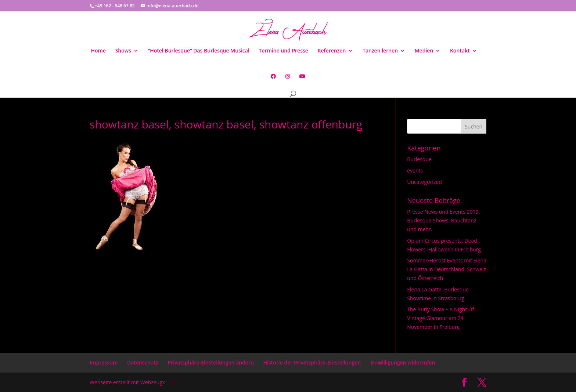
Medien (424, 51)
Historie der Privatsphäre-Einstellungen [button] (312, 362)
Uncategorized (424, 182)
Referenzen (332, 51)
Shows (123, 51)
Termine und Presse (283, 51)
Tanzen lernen (380, 51)
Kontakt (460, 51)
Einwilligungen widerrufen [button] (403, 362)
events (415, 170)
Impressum (104, 362)
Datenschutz (143, 362)
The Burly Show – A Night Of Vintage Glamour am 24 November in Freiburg (440, 318)
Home (98, 51)
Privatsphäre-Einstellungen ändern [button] (211, 362)
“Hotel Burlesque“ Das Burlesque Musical (199, 51)
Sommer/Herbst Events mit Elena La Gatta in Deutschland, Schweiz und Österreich (447, 269)
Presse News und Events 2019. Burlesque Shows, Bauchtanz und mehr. (443, 220)
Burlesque (419, 159)
